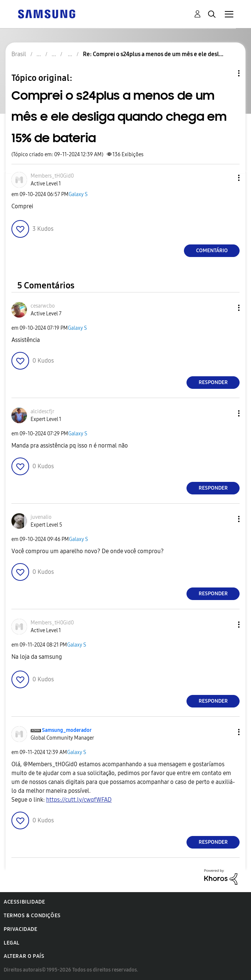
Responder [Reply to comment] (213, 382)
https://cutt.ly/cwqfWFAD (79, 800)
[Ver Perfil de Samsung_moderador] (67, 730)
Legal (12, 943)
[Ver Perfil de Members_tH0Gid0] (52, 176)
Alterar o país (24, 956)
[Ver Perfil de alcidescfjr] (42, 412)
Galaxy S (78, 194)
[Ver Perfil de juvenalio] (41, 517)
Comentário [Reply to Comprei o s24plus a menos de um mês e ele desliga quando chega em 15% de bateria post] (212, 251)
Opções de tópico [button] (226, 73)
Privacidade (21, 929)
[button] (227, 178)
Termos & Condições (32, 916)
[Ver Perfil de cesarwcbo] (43, 306)
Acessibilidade (24, 902)
